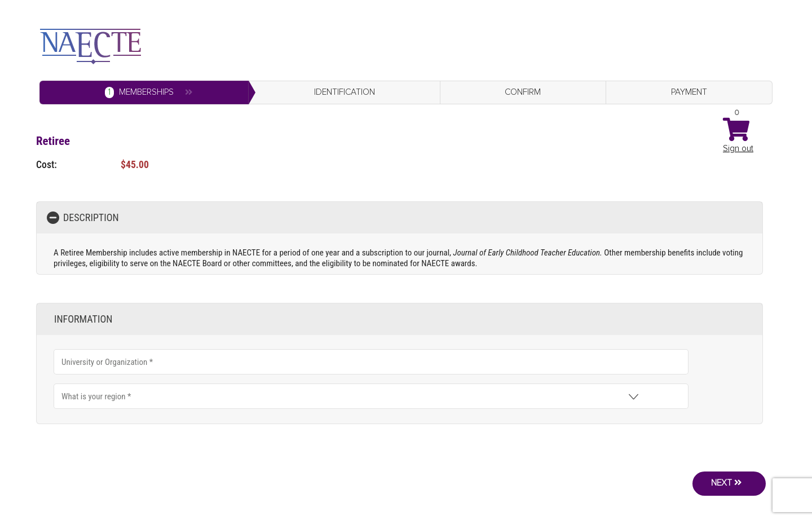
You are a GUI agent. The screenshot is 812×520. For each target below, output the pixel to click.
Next (723, 479)
